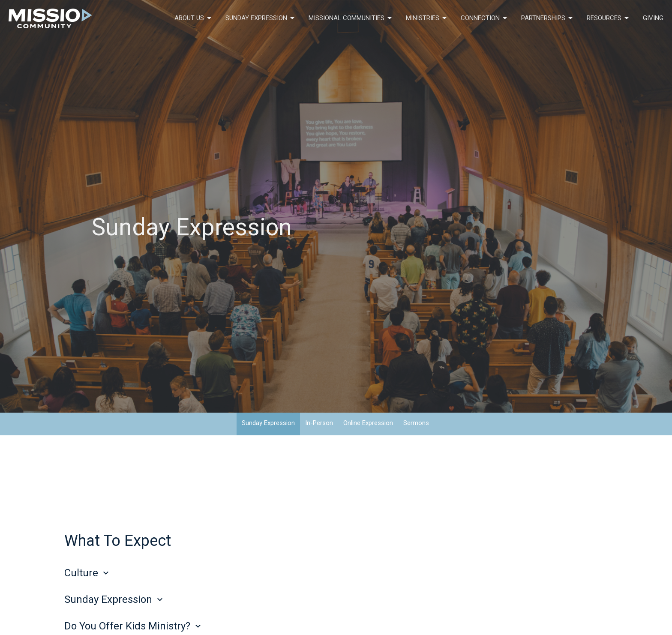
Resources (608, 18)
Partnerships (547, 18)
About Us (193, 18)
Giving (653, 18)
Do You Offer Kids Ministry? (134, 626)
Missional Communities (351, 18)
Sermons (416, 423)
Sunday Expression (261, 18)
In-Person (319, 423)
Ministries (427, 18)
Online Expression (368, 423)
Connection (484, 18)
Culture (88, 573)
